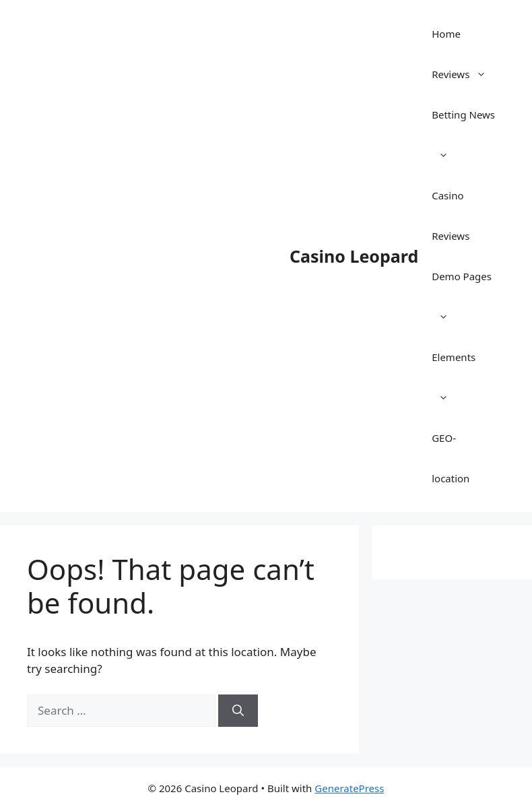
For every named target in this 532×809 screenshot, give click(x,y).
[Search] (238, 711)
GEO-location (451, 458)
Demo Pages (462, 303)
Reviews (466, 74)
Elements (454, 384)
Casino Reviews (451, 216)
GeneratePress (349, 788)
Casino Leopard (354, 256)
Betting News (463, 141)
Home (446, 34)
